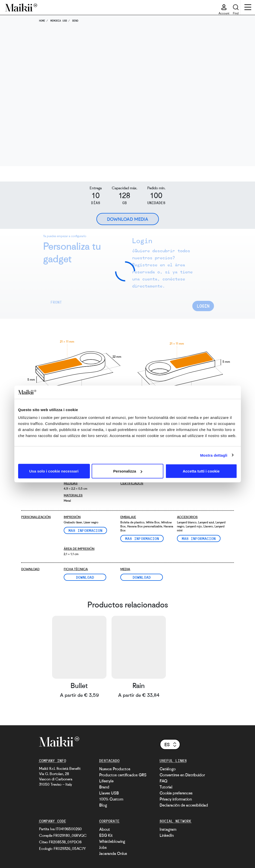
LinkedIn (167, 835)
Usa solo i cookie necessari (54, 471)
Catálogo (168, 769)
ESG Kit (106, 835)
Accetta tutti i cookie (201, 471)
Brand (104, 787)
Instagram (168, 829)
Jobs (103, 847)
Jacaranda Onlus (113, 853)
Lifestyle (106, 781)
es (171, 744)
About (105, 829)
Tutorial (166, 787)
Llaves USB (109, 793)
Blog (103, 805)
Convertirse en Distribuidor (182, 775)
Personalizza (128, 471)
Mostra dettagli (214, 455)
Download (85, 577)
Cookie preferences (176, 793)
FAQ (163, 781)
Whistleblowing (112, 841)
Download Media (128, 219)
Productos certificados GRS (123, 775)
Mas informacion (85, 530)
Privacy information (176, 799)
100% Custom (111, 799)
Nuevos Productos (115, 769)
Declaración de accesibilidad (184, 805)
